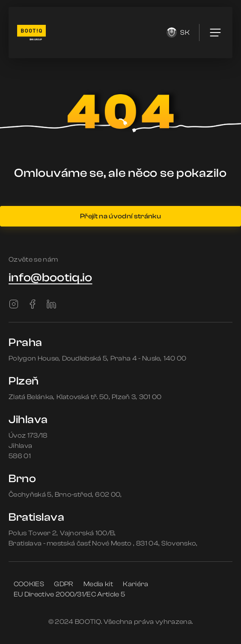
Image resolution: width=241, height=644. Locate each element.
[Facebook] (33, 304)
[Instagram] (14, 304)
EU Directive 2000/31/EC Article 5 (70, 594)
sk (178, 33)
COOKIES (29, 584)
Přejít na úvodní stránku (120, 216)
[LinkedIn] (51, 304)
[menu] (215, 33)
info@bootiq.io (50, 277)
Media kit (98, 584)
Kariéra (135, 584)
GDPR (64, 584)
